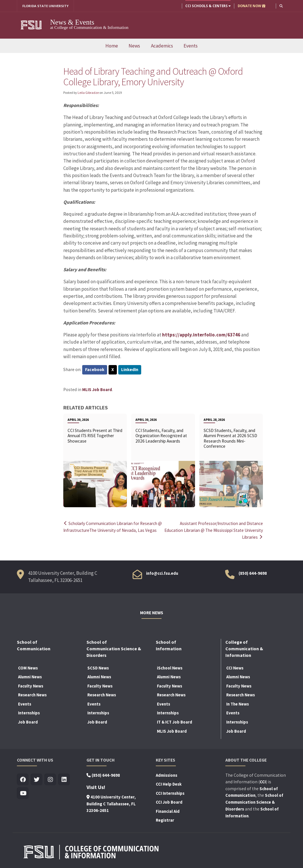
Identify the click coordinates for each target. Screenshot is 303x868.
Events (191, 46)
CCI (263, 781)
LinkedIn (130, 370)
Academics (162, 46)
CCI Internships (170, 792)
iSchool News (170, 667)
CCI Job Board (169, 802)
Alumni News (30, 676)
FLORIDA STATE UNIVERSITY (46, 6)
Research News (32, 694)
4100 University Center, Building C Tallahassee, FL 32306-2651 (111, 803)
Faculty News (31, 685)
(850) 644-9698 (253, 573)
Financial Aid (168, 810)
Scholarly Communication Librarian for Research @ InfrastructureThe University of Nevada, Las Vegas (113, 530)
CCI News (235, 667)
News (134, 46)
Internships (29, 712)
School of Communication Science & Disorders (254, 802)
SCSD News (98, 667)
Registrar (165, 820)
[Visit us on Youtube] (23, 793)
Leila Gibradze (88, 93)
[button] (281, 6)
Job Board (28, 722)
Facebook (95, 370)
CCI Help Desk (169, 784)
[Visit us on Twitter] (37, 779)
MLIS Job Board (97, 390)
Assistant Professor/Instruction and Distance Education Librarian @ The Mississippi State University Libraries (220, 530)
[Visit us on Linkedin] (64, 779)
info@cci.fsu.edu (162, 573)
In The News (238, 703)
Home (112, 46)
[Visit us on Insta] (50, 779)
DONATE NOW (251, 6)
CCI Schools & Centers (208, 6)
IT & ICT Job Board (175, 722)
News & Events (72, 22)
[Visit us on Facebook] (23, 779)
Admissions (167, 774)
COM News (28, 667)
